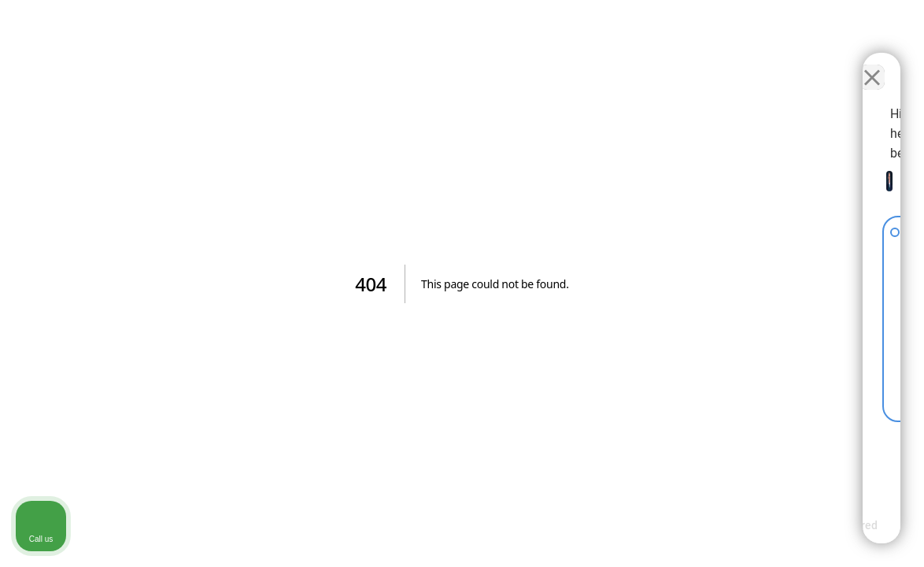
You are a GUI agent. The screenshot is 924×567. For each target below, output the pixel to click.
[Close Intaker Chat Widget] (872, 64)
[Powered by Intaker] (790, 534)
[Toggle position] (839, 64)
